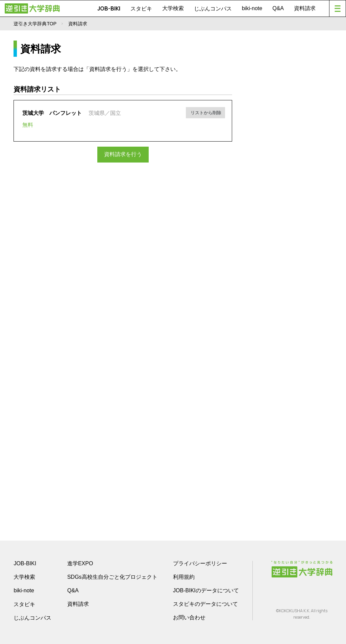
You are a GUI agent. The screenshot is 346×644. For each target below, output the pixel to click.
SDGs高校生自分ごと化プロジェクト (112, 577)
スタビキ (141, 8)
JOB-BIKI (109, 8)
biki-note (252, 8)
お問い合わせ (189, 617)
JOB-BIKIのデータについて (206, 590)
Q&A (278, 8)
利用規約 (184, 577)
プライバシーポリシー (200, 563)
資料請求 (305, 8)
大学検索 (173, 8)
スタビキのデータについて (205, 604)
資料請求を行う (123, 154)
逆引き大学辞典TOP (35, 24)
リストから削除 (206, 112)
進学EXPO (80, 563)
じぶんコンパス (213, 8)
